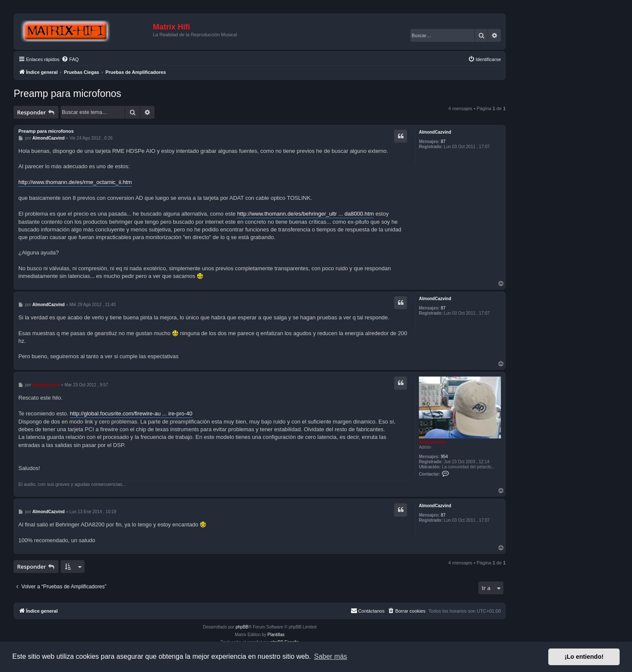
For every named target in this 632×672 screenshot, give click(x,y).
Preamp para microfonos (67, 93)
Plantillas (276, 635)
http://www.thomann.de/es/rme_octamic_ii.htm (75, 182)
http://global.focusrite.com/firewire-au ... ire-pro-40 (131, 413)
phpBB (242, 627)
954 (444, 457)
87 (443, 142)
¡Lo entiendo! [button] (584, 657)
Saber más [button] (331, 656)
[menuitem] (70, 59)
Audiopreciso (433, 442)
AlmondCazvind (435, 132)
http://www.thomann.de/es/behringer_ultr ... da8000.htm (305, 214)
